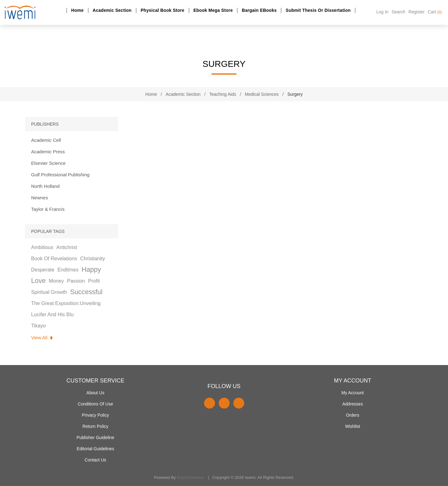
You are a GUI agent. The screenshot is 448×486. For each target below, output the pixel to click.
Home (77, 10)
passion (76, 281)
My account (352, 393)
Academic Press (48, 152)
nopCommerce (191, 477)
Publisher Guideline (95, 437)
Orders (353, 415)
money (56, 281)
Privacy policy (95, 415)
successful (86, 292)
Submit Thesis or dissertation (318, 10)
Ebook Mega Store (213, 10)
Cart (435, 12)
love (38, 281)
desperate (43, 270)
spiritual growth (49, 292)
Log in (383, 12)
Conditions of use (96, 404)
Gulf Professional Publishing (60, 175)
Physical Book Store (163, 10)
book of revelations (54, 258)
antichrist (67, 247)
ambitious (42, 247)
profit (94, 281)
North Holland (45, 186)
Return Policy (95, 426)
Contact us (95, 460)
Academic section (112, 10)
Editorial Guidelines (95, 449)
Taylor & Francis (48, 209)
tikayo (38, 326)
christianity (93, 258)
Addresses (352, 404)
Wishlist (352, 426)
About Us (96, 393)
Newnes (40, 198)
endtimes (68, 270)
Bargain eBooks (259, 10)
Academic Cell (46, 140)
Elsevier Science (48, 163)
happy (91, 269)
